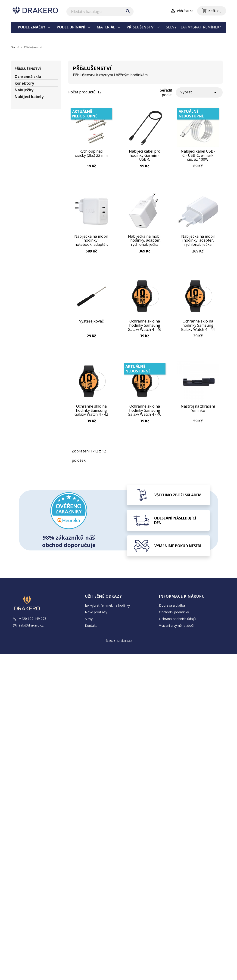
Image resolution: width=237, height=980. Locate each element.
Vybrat (199, 92)
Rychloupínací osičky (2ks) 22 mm (91, 154)
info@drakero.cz (28, 628)
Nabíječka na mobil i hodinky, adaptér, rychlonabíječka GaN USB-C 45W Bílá (198, 241)
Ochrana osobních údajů (177, 621)
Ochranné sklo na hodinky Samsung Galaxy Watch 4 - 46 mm (145, 327)
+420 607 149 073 (30, 621)
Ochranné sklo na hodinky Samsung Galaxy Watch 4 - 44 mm (198, 327)
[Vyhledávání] (100, 12)
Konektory (24, 83)
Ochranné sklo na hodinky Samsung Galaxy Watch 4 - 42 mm (91, 412)
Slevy (171, 27)
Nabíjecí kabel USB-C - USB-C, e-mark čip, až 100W (198, 156)
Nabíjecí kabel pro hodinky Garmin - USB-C (145, 156)
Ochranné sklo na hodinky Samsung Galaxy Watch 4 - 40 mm (145, 412)
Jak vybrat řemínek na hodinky (107, 608)
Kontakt (91, 628)
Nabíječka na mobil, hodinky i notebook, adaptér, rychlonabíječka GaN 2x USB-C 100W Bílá (91, 241)
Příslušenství (141, 27)
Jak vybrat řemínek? (201, 27)
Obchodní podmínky (174, 614)
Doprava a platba (172, 608)
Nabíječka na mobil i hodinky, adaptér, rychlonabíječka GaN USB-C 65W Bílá (145, 241)
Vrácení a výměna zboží (177, 628)
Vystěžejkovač (91, 323)
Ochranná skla (28, 77)
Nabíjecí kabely (29, 97)
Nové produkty (96, 614)
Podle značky (32, 27)
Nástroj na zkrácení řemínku (198, 411)
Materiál (106, 27)
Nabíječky (24, 90)
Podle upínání (72, 27)
